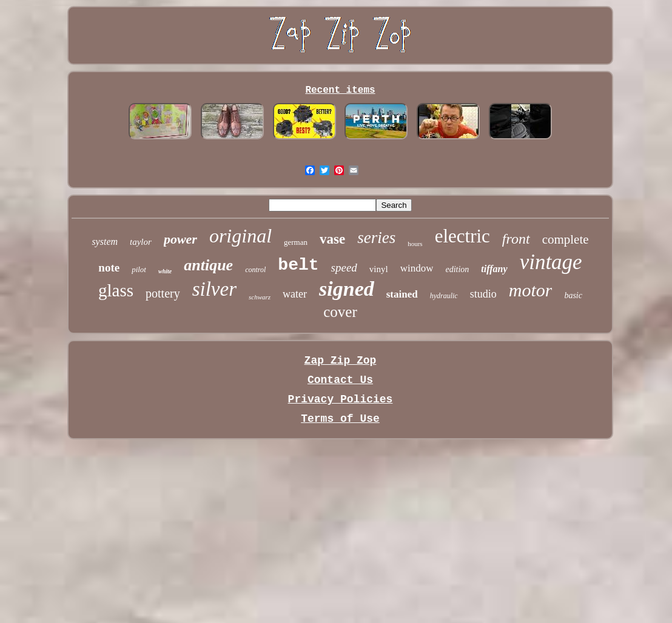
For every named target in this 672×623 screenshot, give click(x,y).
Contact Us (340, 380)
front (516, 239)
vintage (551, 262)
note (109, 268)
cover (340, 312)
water (295, 294)
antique (208, 265)
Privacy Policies (341, 399)
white (165, 271)
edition (457, 269)
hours (415, 244)
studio (483, 294)
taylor (141, 242)
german (296, 242)
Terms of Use (340, 419)
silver (214, 289)
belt (298, 265)
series (376, 238)
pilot (139, 269)
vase (332, 239)
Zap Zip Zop (341, 361)
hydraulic (444, 296)
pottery (163, 293)
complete (566, 239)
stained (402, 294)
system (105, 242)
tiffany (494, 269)
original (240, 236)
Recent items (340, 90)
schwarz (260, 297)
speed (344, 268)
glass (116, 290)
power (180, 239)
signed (347, 289)
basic (573, 295)
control (255, 270)
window (417, 268)
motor (531, 290)
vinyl (379, 269)
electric (462, 236)
